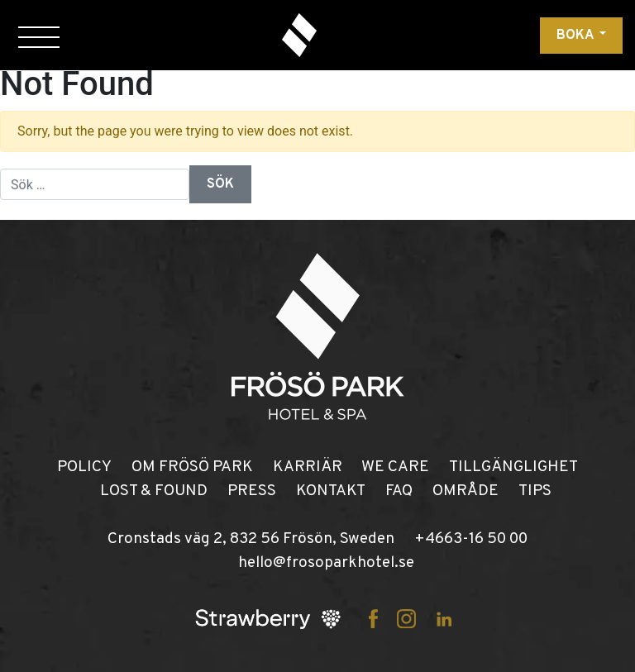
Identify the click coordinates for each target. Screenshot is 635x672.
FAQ (399, 491)
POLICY (84, 467)
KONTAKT (331, 491)
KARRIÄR (308, 467)
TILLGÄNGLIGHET (513, 467)
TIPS (535, 491)
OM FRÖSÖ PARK (192, 467)
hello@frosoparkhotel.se (326, 563)
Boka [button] (576, 36)
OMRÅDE (466, 491)
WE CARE (395, 467)
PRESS (252, 491)
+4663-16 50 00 (471, 539)
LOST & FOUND (154, 491)
